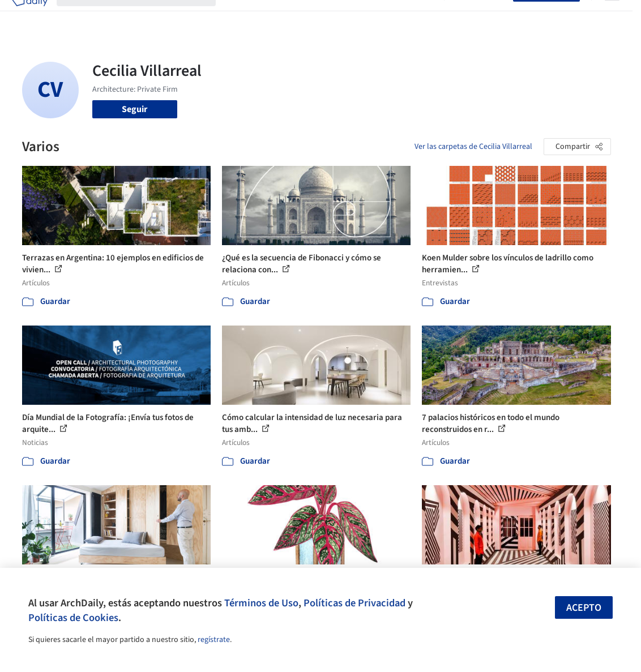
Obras (236, 16)
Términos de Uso (261, 603)
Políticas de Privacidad (354, 603)
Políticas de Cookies (73, 618)
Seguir (134, 109)
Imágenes (274, 16)
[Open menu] (612, 16)
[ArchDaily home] (29, 16)
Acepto (584, 608)
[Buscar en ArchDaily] (145, 16)
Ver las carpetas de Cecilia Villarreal (473, 147)
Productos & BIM (331, 16)
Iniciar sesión (481, 16)
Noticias (386, 16)
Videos (422, 16)
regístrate (214, 640)
